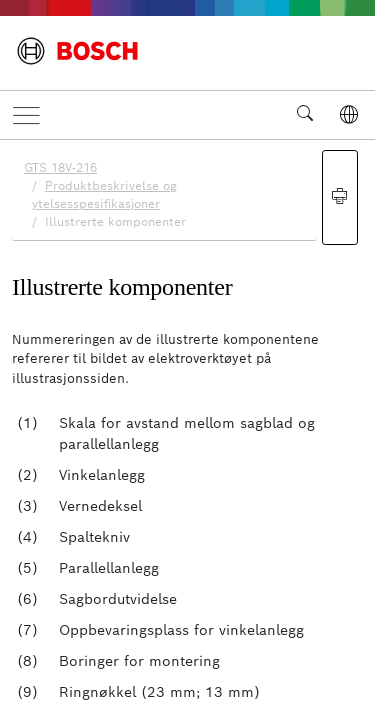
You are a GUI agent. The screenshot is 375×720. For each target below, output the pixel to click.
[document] (187, 427)
